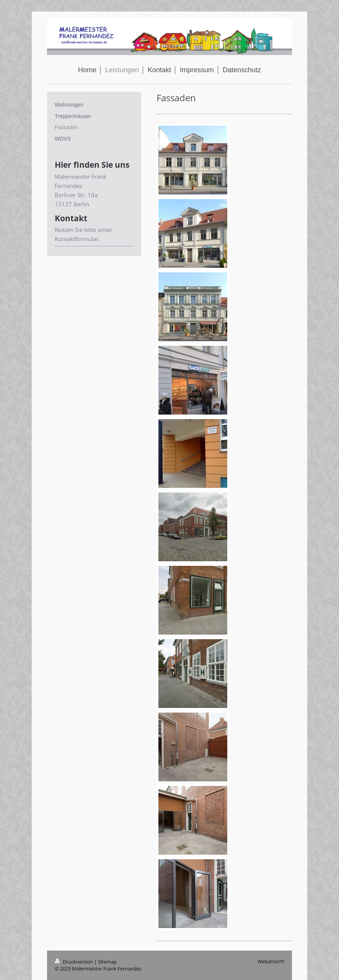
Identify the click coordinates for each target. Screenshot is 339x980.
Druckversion (74, 962)
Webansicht (271, 961)
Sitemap (107, 962)
